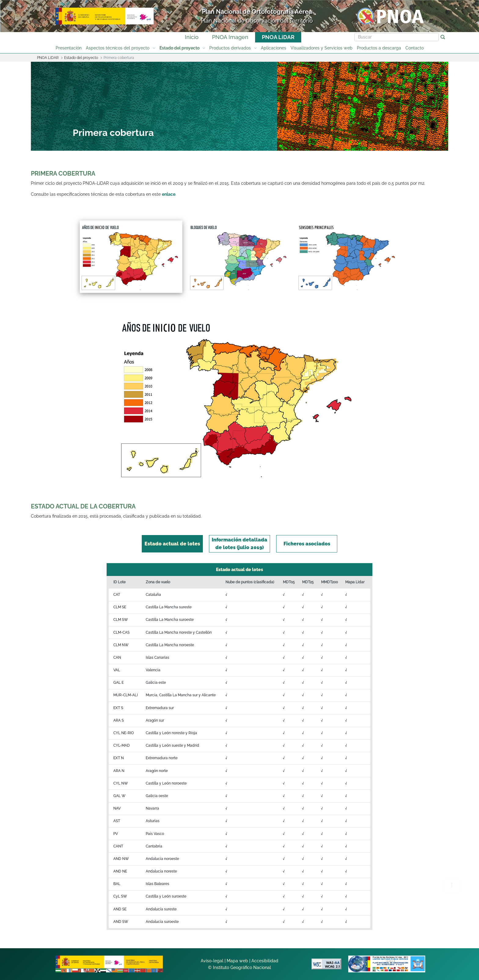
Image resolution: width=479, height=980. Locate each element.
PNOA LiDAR (278, 37)
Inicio (192, 37)
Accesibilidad (265, 961)
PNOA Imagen (230, 37)
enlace (169, 194)
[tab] (172, 544)
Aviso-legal (212, 961)
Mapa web (237, 961)
